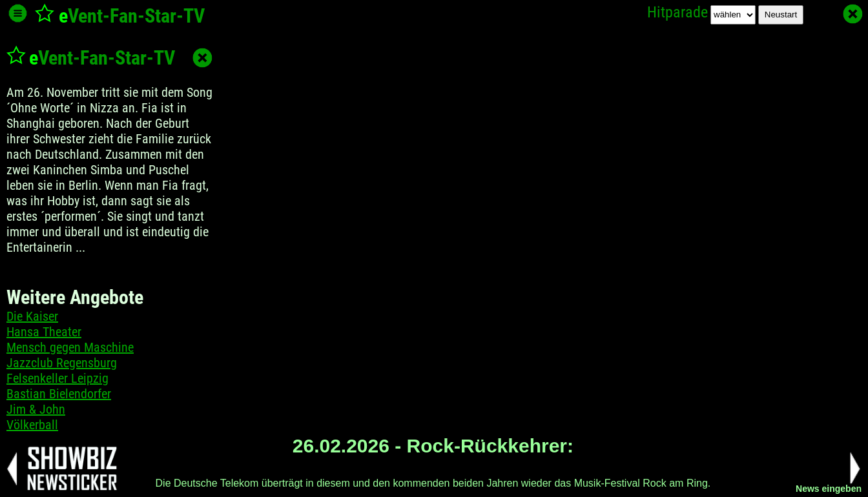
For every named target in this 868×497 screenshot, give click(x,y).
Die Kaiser (32, 316)
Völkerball (32, 425)
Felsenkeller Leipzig (57, 378)
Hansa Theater (44, 332)
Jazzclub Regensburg (62, 363)
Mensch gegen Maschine (70, 347)
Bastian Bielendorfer (59, 394)
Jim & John (36, 409)
